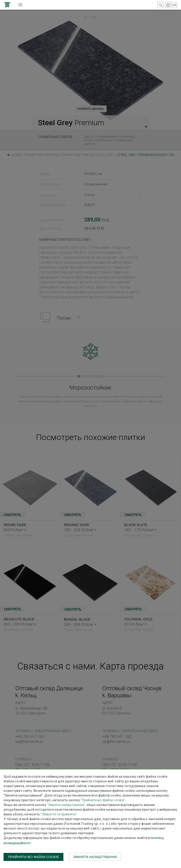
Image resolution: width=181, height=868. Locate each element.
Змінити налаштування (95, 857)
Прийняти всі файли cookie (33, 857)
